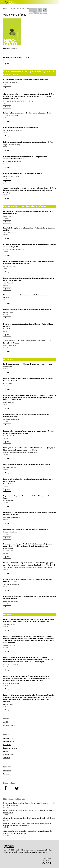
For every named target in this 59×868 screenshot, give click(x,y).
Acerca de (7, 758)
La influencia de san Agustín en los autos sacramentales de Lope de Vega (28, 142)
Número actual (8, 738)
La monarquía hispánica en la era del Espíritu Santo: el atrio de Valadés (27, 309)
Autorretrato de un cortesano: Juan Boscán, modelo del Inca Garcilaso (27, 465)
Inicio (5, 8)
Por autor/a (7, 774)
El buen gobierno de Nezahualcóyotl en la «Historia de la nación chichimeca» (29, 818)
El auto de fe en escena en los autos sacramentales (21, 128)
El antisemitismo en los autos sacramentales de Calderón (23, 173)
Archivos (12, 8)
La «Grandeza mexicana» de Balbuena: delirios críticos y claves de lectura (28, 364)
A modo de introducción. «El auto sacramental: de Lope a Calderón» (26, 79)
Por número (7, 771)
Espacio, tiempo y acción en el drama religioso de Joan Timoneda (26, 529)
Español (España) (9, 725)
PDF (8, 64)
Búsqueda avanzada (10, 748)
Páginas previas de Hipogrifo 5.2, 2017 (16, 57)
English (6, 722)
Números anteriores (10, 742)
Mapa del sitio (8, 755)
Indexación (7, 745)
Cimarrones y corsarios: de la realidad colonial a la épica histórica (26, 295)
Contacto (6, 751)
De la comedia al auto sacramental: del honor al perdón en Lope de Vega (28, 113)
